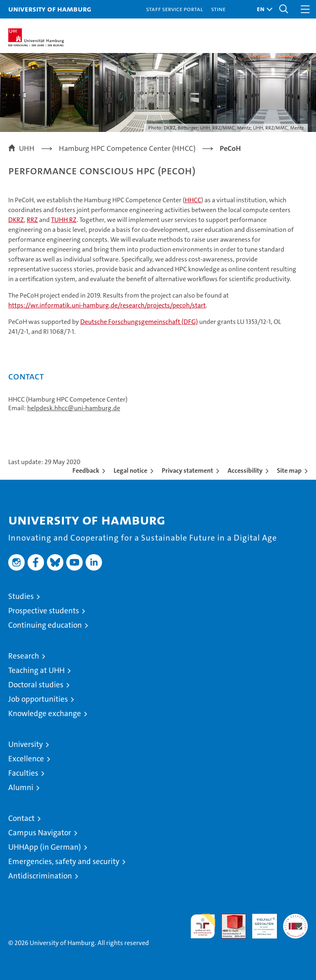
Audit (229, 918)
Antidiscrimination (40, 876)
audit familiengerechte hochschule (203, 926)
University (26, 744)
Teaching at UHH (36, 670)
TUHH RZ (64, 220)
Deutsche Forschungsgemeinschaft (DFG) (139, 322)
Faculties (23, 773)
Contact (21, 818)
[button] (263, 9)
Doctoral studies (36, 685)
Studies (21, 596)
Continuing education (45, 625)
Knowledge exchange (45, 713)
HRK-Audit (260, 922)
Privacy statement (187, 470)
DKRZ (16, 220)
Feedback (86, 470)
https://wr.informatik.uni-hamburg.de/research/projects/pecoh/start (107, 305)
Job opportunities (38, 699)
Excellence (26, 759)
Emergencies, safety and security (64, 861)
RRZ (32, 220)
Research (24, 656)
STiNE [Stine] (218, 9)
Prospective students (44, 611)
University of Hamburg (50, 9)
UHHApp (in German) (45, 847)
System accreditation (295, 922)
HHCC (193, 200)
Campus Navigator (40, 833)
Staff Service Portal (174, 9)
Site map (289, 470)
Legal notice (130, 470)
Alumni (21, 787)
